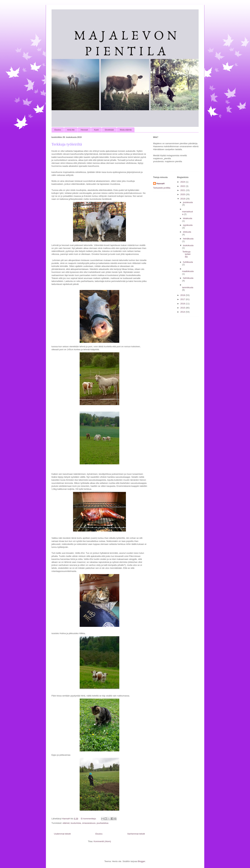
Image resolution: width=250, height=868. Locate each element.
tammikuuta (188, 287)
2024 (183, 182)
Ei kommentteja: (89, 819)
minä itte (71, 130)
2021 (183, 190)
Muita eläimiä (126, 130)
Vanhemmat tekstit (136, 834)
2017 (183, 299)
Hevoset (84, 130)
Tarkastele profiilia (162, 188)
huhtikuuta (188, 262)
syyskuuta (188, 225)
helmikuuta (188, 278)
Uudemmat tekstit (62, 834)
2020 (183, 194)
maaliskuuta (188, 271)
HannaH (161, 184)
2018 (183, 295)
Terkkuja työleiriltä (67, 144)
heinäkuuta (188, 239)
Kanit (96, 130)
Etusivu (58, 130)
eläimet (66, 823)
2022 (183, 186)
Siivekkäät (109, 130)
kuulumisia (76, 823)
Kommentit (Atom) (102, 841)
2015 (183, 308)
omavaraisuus (89, 823)
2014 (183, 312)
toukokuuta (188, 245)
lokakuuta (188, 218)
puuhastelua (103, 823)
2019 (183, 199)
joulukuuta (188, 202)
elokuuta (187, 232)
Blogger (141, 861)
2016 (183, 304)
